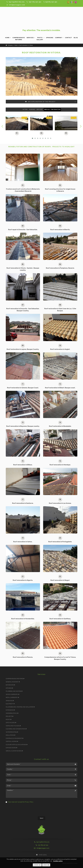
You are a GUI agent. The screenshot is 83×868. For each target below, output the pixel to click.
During (32, 109)
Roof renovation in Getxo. (23, 542)
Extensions (11, 710)
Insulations (11, 735)
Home (7, 38)
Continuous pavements (15, 738)
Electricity (11, 704)
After (25, 109)
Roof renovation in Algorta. (23, 580)
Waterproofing (12, 732)
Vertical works (12, 741)
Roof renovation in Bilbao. (23, 465)
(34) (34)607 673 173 (41, 842)
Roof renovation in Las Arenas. (60, 503)
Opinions (50, 38)
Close (46, 865)
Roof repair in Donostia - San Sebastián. (23, 230)
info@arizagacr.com (41, 848)
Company (58, 38)
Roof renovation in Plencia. (23, 657)
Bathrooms (11, 685)
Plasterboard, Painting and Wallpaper (21, 707)
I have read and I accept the (20, 802)
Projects (10, 716)
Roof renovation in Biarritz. (60, 230)
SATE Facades (11, 723)
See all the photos (52, 109)
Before (40, 109)
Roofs (9, 719)
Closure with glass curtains (17, 745)
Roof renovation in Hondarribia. (23, 619)
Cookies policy (58, 861)
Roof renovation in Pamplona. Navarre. (60, 268)
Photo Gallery (40, 39)
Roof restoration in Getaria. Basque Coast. (23, 388)
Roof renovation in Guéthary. (60, 619)
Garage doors (12, 748)
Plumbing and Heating (15, 691)
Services (30, 38)
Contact (68, 38)
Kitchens (10, 688)
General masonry (13, 682)
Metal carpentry (13, 697)
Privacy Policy (29, 802)
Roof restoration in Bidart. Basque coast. (60, 388)
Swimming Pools (13, 713)
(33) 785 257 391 (41, 845)
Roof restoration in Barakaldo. (60, 426)
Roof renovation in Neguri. (60, 580)
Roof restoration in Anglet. (60, 349)
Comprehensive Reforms (19, 39)
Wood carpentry (13, 694)
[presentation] (42, 810)
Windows (10, 701)
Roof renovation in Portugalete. (60, 542)
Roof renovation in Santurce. (23, 503)
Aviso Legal (42, 855)
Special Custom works (15, 751)
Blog (76, 38)
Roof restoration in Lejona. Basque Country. (23, 349)
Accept (37, 865)
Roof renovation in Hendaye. (60, 465)
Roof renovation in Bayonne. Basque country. (23, 426)
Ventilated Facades (14, 726)
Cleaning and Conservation (17, 729)
